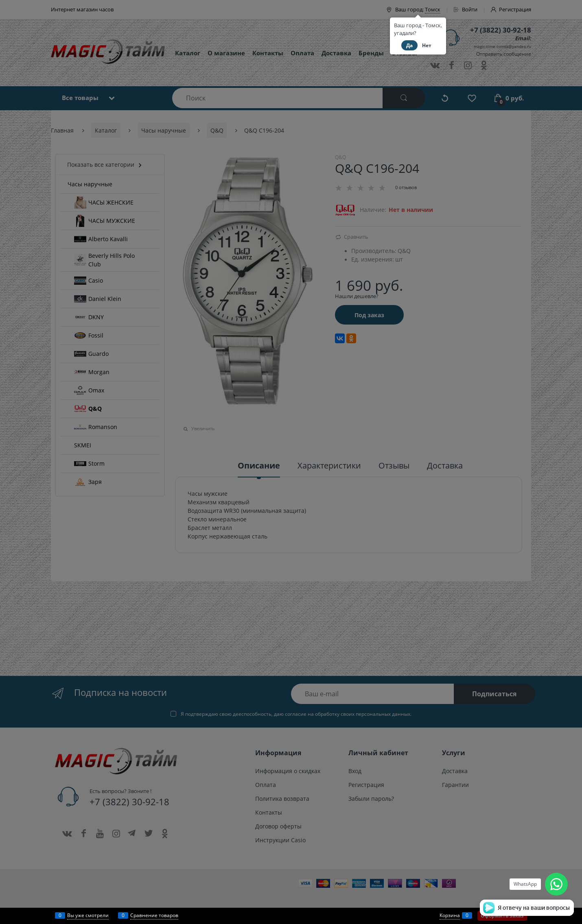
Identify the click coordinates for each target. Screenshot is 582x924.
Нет (427, 45)
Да (409, 45)
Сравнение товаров (154, 915)
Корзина (450, 915)
